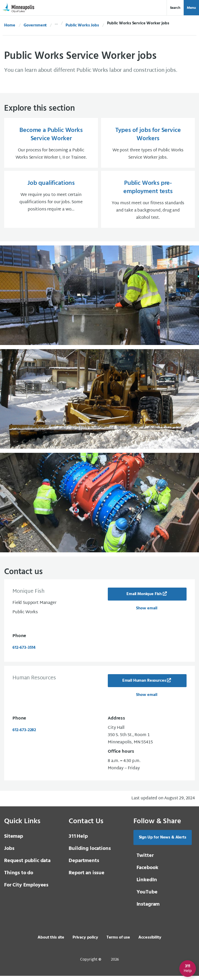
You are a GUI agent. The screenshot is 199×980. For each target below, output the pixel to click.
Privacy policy (85, 942)
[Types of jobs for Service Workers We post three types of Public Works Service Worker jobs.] (148, 144)
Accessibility (150, 942)
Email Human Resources (144, 685)
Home (10, 25)
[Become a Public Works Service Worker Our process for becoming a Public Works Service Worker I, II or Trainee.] (51, 144)
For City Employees (26, 889)
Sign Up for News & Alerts (163, 842)
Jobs (9, 853)
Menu (191, 8)
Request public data (27, 865)
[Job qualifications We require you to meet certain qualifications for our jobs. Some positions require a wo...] (51, 202)
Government (35, 25)
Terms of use (118, 942)
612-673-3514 (24, 652)
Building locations (90, 853)
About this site (51, 942)
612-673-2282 (24, 734)
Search (175, 8)
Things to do (19, 877)
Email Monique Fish (144, 598)
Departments (84, 865)
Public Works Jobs (82, 25)
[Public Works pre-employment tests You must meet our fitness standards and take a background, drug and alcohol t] (148, 202)
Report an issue (87, 877)
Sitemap (14, 841)
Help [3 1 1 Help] (78, 841)
